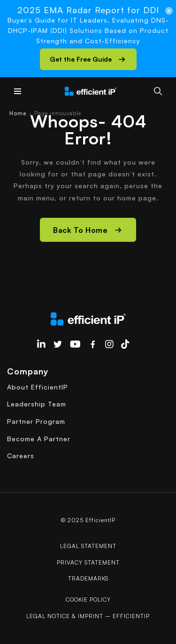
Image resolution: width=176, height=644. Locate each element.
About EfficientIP (38, 387)
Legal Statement (88, 546)
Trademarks (88, 578)
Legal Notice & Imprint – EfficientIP (88, 616)
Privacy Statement (88, 562)
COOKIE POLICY (88, 600)
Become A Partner (39, 439)
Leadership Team (37, 404)
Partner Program (36, 421)
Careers (21, 456)
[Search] (158, 91)
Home (18, 113)
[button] (88, 59)
